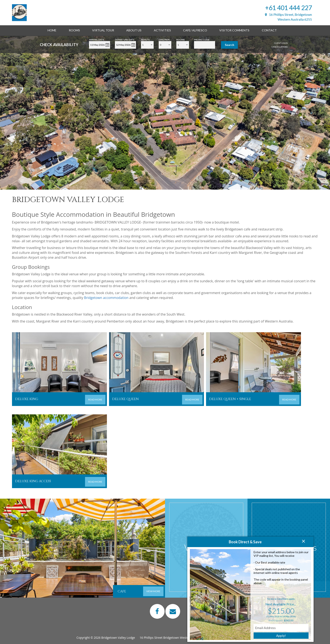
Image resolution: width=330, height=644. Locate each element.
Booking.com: (276, 620)
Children (164, 39)
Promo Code (202, 39)
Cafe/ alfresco (195, 30)
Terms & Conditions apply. (281, 599)
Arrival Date (97, 39)
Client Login (281, 43)
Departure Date (125, 39)
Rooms (74, 30)
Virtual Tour (103, 30)
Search (230, 45)
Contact (269, 30)
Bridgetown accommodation (106, 298)
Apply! (281, 635)
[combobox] (147, 45)
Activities (162, 30)
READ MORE (95, 400)
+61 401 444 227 (289, 8)
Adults (145, 39)
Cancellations (280, 47)
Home (52, 30)
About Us (134, 30)
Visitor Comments (234, 30)
